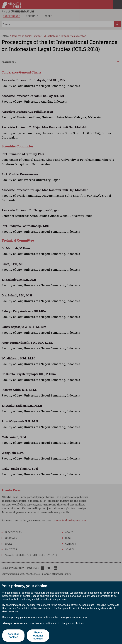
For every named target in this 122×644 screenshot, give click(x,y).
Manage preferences (15, 623)
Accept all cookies (13, 636)
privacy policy (19, 617)
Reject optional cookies (38, 635)
